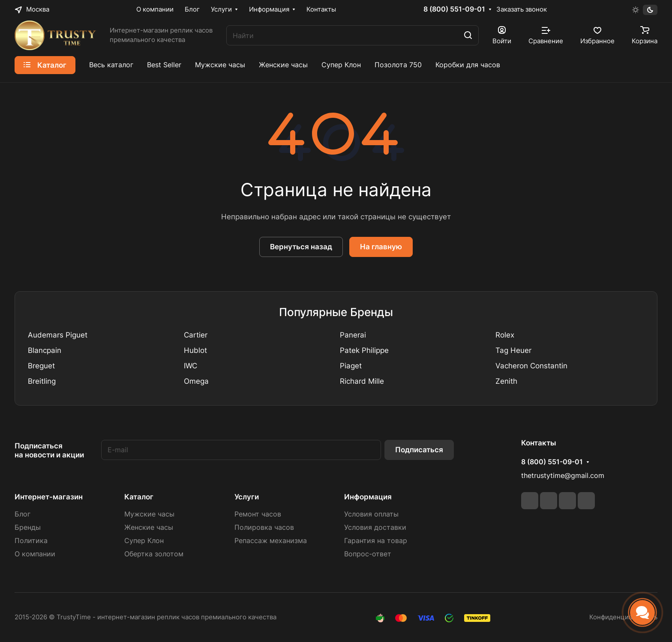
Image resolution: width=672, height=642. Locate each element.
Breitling (42, 381)
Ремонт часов (258, 514)
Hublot (195, 350)
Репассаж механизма (271, 541)
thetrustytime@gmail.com (563, 476)
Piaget (351, 366)
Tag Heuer (513, 350)
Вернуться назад (301, 247)
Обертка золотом (154, 554)
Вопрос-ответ (368, 554)
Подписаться (419, 450)
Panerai (353, 335)
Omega (196, 381)
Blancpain (45, 350)
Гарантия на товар (376, 541)
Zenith (506, 381)
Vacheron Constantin (531, 366)
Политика (31, 541)
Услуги (247, 497)
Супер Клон (144, 541)
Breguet (41, 366)
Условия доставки (375, 527)
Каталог (139, 497)
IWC (190, 366)
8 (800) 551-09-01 (454, 9)
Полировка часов (264, 527)
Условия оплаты (371, 514)
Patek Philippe (364, 350)
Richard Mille (362, 381)
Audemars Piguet (58, 335)
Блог (22, 514)
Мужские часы (149, 514)
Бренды (28, 527)
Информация (368, 497)
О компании (35, 554)
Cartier (196, 335)
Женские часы (149, 527)
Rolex (505, 335)
